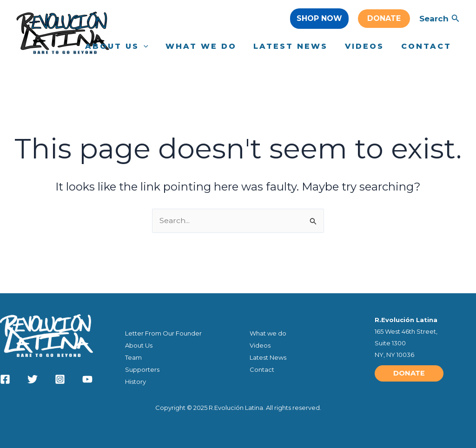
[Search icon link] (456, 20)
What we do (268, 332)
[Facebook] (5, 379)
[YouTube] (87, 379)
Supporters (142, 369)
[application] (153, 46)
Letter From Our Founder (163, 332)
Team (133, 357)
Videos (260, 344)
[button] (319, 19)
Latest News (268, 357)
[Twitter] (33, 379)
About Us (139, 344)
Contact (262, 369)
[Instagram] (60, 379)
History (136, 382)
